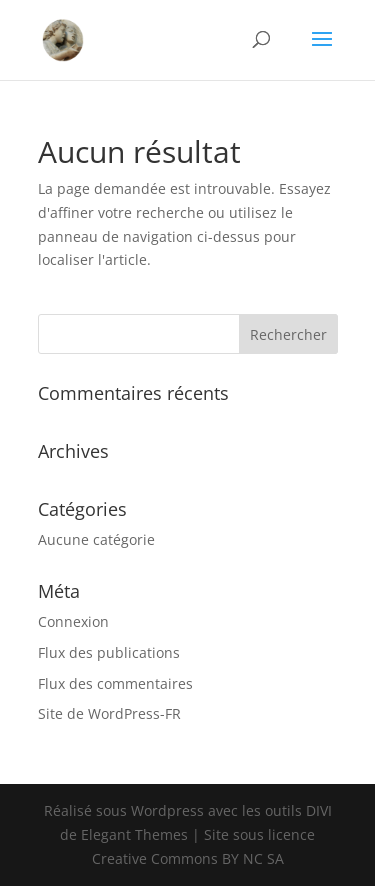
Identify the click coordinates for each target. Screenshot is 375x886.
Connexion (73, 621)
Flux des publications (109, 652)
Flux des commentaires (115, 683)
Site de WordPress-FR (109, 713)
